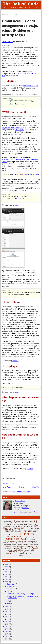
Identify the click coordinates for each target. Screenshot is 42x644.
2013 (6, 621)
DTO (36, 526)
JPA (14, 534)
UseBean (27, 550)
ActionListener (8, 521)
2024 (6, 572)
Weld (27, 554)
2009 (6, 631)
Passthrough (33, 539)
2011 (6, 626)
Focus (24, 530)
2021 (6, 579)
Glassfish (30, 530)
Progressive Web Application (12, 128)
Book (31, 521)
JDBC (9, 534)
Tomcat (23, 548)
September (11, 589)
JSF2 (26, 534)
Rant (23, 543)
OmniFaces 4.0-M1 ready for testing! (20, 594)
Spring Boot (21, 547)
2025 (6, 569)
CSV (18, 525)
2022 (6, 577)
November (11, 586)
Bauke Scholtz (20, 501)
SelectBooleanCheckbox (10, 545)
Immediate (18, 532)
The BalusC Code (21, 4)
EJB (23, 528)
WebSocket (21, 554)
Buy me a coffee (18, 512)
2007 (6, 636)
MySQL (32, 537)
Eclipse (17, 528)
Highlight (36, 530)
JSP (33, 534)
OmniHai (24, 539)
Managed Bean (14, 537)
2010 (6, 629)
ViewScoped (11, 554)
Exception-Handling (34, 528)
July (8, 591)
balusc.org (26, 508)
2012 (6, 624)
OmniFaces (13, 539)
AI (14, 521)
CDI (36, 521)
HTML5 (8, 532)
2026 (6, 567)
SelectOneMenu (23, 544)
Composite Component (22, 523)
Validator (11, 552)
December (11, 584)
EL (26, 528)
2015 (6, 616)
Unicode (10, 550)
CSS (14, 525)
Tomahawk (16, 548)
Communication (9, 523)
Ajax (18, 521)
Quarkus (18, 543)
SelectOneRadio (34, 545)
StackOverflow (32, 546)
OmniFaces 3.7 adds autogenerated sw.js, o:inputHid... (22, 597)
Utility (33, 550)
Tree (29, 548)
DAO (35, 524)
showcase (15, 205)
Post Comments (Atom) (21, 492)
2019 (6, 606)
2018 (6, 609)
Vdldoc (32, 552)
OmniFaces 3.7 (7, 42)
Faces (14, 530)
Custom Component (26, 524)
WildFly (21, 555)
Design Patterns (17, 526)
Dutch (6, 528)
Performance (10, 541)
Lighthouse (13, 134)
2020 (6, 582)
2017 (6, 611)
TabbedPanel (8, 548)
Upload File (18, 550)
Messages (26, 537)
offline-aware (19, 130)
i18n (12, 532)
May (8, 601)
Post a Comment (8, 483)
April (8, 603)
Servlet (8, 546)
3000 (6, 564)
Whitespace (33, 554)
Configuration (34, 523)
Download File (28, 526)
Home (21, 487)
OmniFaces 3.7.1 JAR (31, 86)
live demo (15, 361)
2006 (6, 639)
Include (24, 532)
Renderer (35, 543)
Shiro (14, 547)
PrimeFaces (11, 543)
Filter (19, 530)
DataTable (7, 526)
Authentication (25, 521)
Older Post (36, 487)
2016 (6, 614)
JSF (19, 534)
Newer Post (6, 487)
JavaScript (32, 532)
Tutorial (35, 548)
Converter (8, 524)
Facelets (7, 530)
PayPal (34, 512)
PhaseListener (22, 541)
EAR (11, 528)
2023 (6, 574)
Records (29, 543)
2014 (6, 619)
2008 (6, 634)
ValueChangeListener (23, 552)
